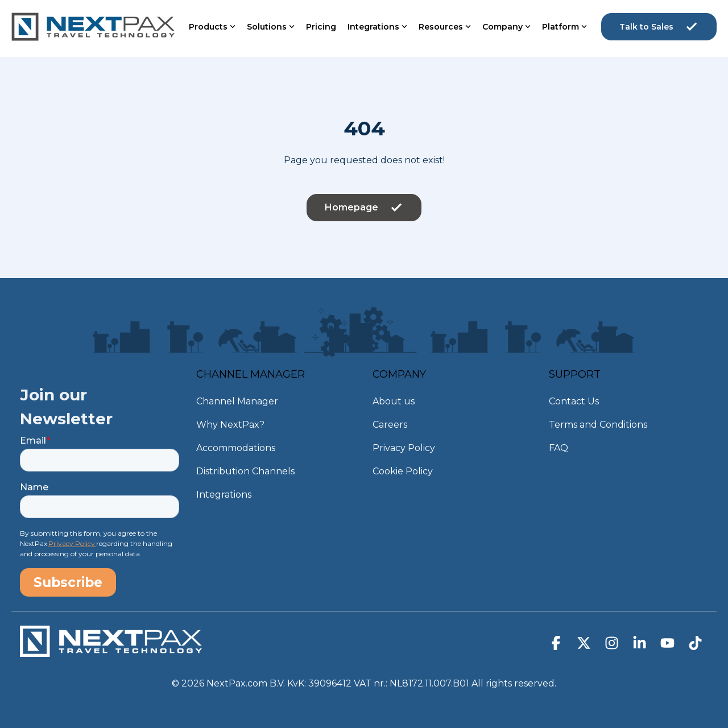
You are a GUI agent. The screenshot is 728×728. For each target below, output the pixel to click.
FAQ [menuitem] (559, 448)
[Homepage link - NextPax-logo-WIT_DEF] (111, 652)
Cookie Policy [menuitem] (403, 471)
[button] (557, 646)
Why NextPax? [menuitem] (230, 425)
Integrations (377, 27)
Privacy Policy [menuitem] (404, 448)
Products (212, 27)
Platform (564, 27)
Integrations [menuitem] (224, 495)
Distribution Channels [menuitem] (245, 471)
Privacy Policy (72, 543)
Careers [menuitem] (390, 425)
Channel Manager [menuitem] (237, 401)
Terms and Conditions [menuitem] (598, 425)
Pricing (321, 27)
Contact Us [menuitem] (574, 401)
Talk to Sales (659, 27)
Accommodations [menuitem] (236, 448)
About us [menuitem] (394, 401)
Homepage (364, 208)
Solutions (271, 27)
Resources (445, 27)
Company (506, 27)
